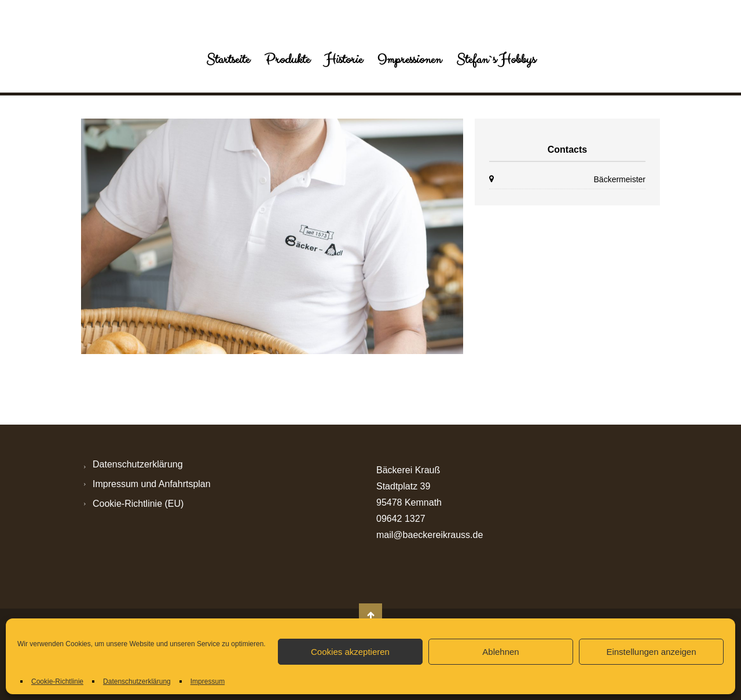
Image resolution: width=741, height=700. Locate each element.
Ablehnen (500, 652)
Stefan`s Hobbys (496, 60)
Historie (344, 60)
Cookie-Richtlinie (57, 681)
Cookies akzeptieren (350, 652)
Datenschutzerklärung (137, 681)
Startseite (228, 60)
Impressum (208, 681)
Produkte (287, 60)
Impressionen (409, 60)
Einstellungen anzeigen (651, 652)
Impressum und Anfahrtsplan (152, 484)
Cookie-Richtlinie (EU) (138, 504)
